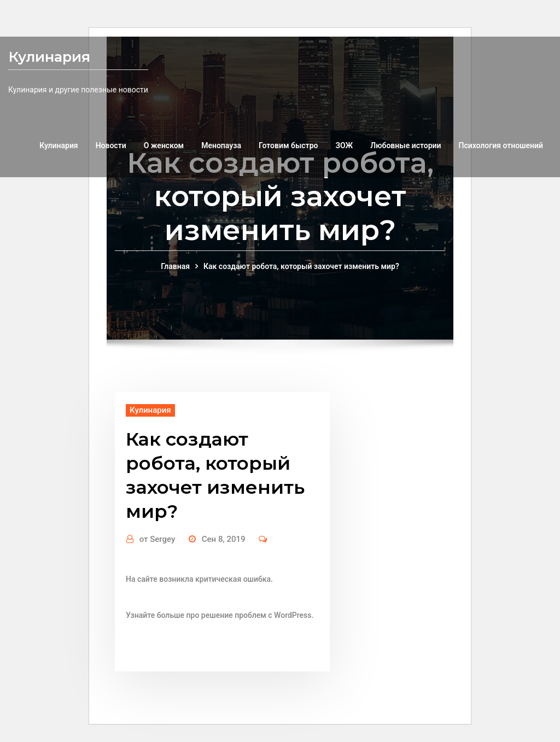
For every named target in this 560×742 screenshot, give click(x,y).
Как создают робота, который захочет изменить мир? (301, 266)
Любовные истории (406, 145)
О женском (164, 145)
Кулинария (49, 57)
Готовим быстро (288, 145)
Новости (111, 145)
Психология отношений (501, 145)
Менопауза (221, 145)
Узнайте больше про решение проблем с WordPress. (220, 615)
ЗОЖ (344, 145)
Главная (175, 266)
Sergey (157, 539)
